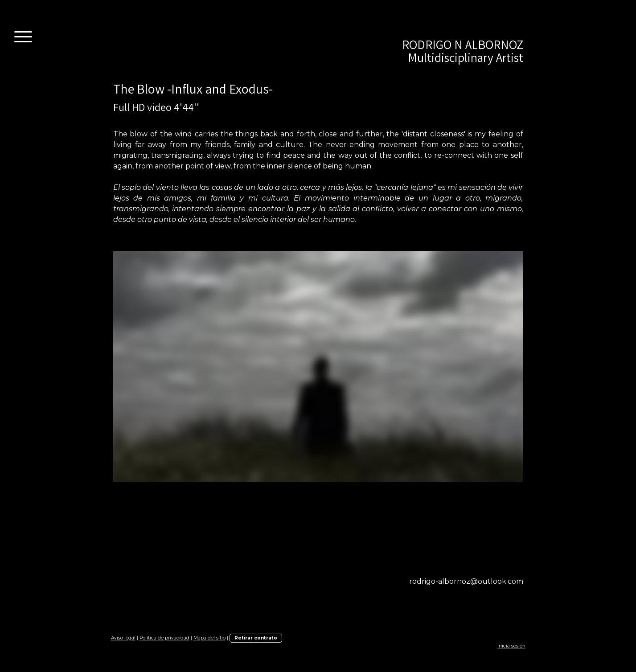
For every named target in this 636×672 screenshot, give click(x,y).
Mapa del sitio (209, 638)
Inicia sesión (511, 646)
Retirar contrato (256, 638)
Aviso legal (123, 638)
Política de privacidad (164, 638)
